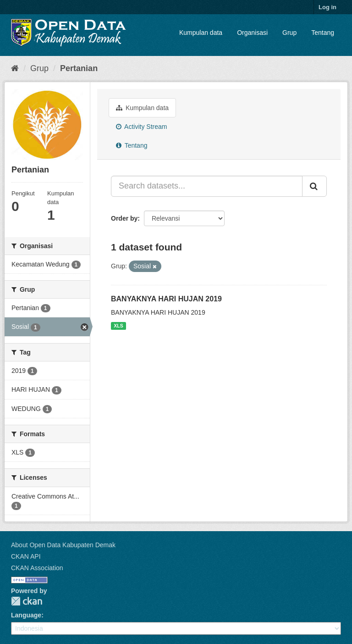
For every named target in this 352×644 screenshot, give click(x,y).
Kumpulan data (201, 33)
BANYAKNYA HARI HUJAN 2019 (166, 299)
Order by (124, 218)
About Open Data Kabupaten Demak (63, 545)
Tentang (323, 33)
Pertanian (79, 68)
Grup (289, 33)
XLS (118, 326)
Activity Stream (141, 127)
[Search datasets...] (207, 186)
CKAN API (26, 556)
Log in (327, 7)
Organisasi (252, 33)
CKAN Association (37, 568)
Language (26, 615)
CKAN (27, 601)
